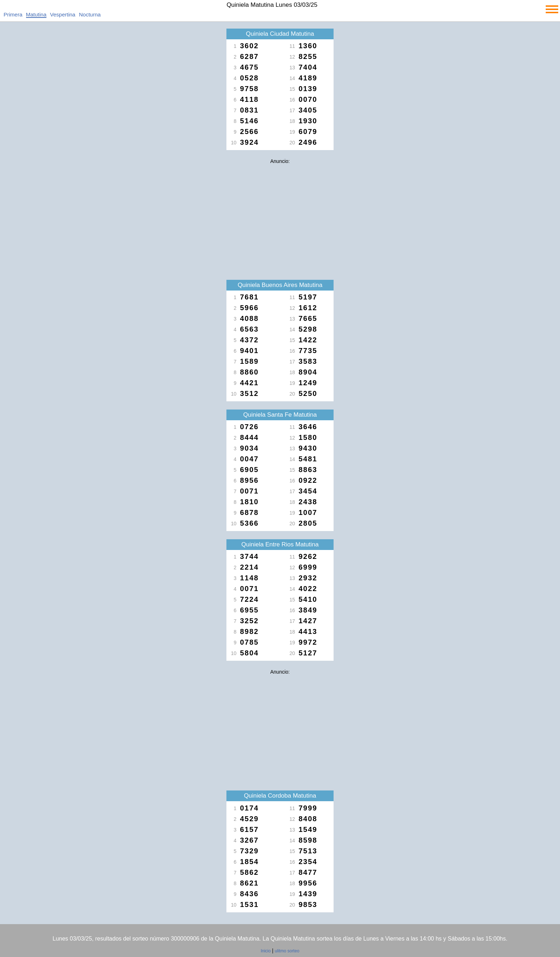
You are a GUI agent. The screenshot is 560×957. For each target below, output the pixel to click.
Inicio (266, 951)
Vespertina (63, 14)
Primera (13, 14)
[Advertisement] (280, 217)
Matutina (36, 14)
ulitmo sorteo (287, 951)
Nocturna (90, 14)
